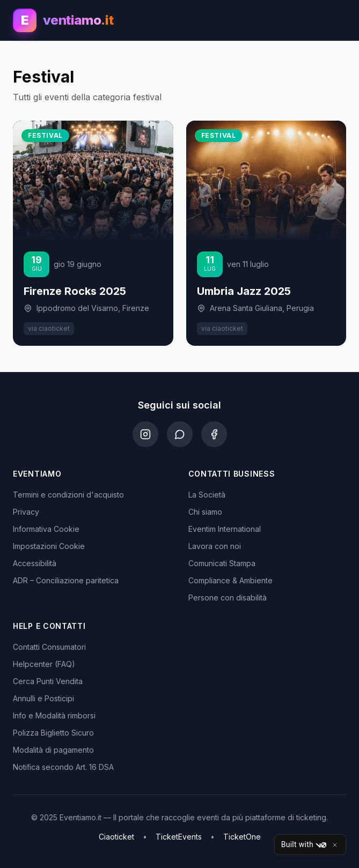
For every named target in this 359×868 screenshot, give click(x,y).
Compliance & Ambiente (230, 580)
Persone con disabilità (228, 598)
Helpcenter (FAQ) (44, 664)
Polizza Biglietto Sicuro (53, 733)
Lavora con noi (215, 546)
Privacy (26, 512)
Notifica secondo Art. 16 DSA (63, 767)
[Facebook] (214, 434)
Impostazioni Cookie (49, 546)
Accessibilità (35, 563)
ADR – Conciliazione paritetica (66, 580)
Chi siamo (205, 512)
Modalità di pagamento (53, 750)
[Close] (335, 845)
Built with (304, 845)
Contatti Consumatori (49, 647)
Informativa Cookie (46, 529)
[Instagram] (145, 434)
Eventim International (225, 529)
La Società (207, 495)
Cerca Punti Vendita (48, 681)
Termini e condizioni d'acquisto (68, 495)
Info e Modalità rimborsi (54, 715)
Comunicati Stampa (222, 563)
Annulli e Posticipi (43, 698)
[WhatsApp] (180, 434)
